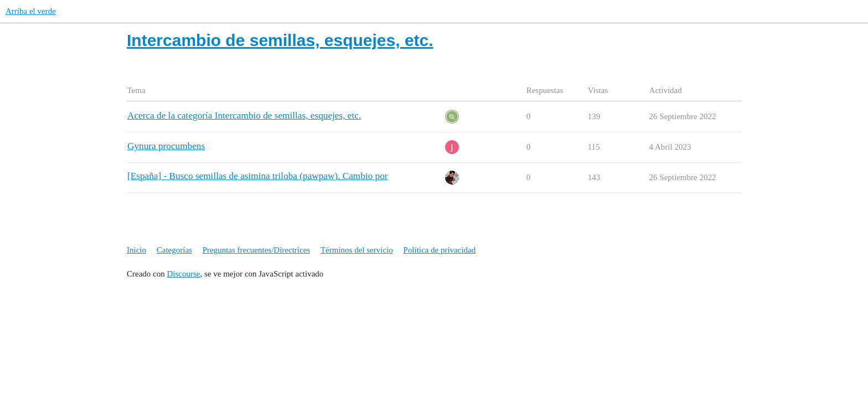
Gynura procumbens (166, 146)
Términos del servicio (357, 250)
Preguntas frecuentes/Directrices (257, 250)
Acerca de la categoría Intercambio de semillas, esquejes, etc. (244, 116)
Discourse (183, 274)
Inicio (136, 250)
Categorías (174, 250)
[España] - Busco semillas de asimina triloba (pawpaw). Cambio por (258, 176)
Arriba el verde (31, 11)
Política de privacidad (439, 250)
